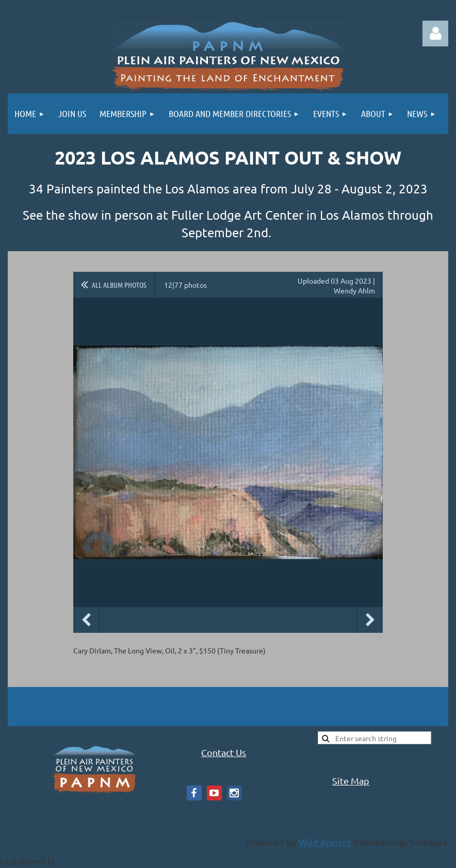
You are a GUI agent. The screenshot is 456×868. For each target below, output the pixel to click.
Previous (86, 620)
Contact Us (224, 752)
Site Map (351, 781)
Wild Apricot (325, 842)
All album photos (119, 285)
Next (370, 620)
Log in (435, 34)
